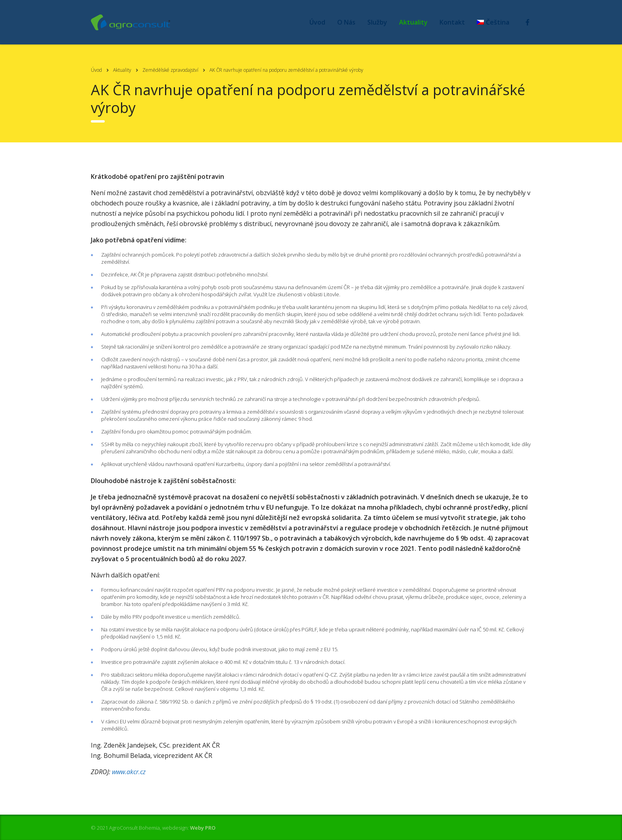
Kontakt (452, 22)
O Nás (346, 22)
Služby (377, 22)
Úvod (317, 22)
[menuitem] (493, 22)
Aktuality (413, 22)
